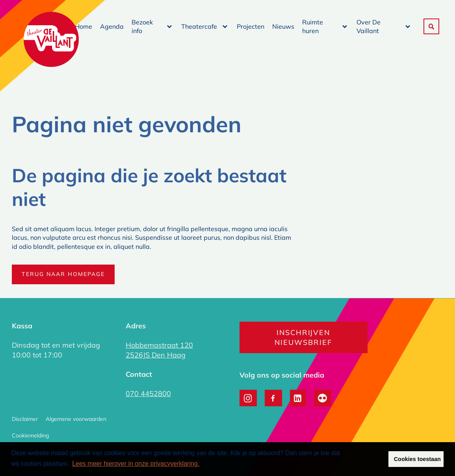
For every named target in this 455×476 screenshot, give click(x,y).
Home (84, 26)
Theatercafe (199, 26)
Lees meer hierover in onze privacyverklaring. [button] (136, 464)
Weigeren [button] (367, 459)
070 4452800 (148, 394)
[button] (431, 26)
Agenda (112, 26)
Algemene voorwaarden (76, 419)
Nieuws (283, 26)
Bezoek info (142, 26)
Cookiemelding (30, 435)
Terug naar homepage (63, 274)
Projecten (251, 26)
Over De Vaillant (369, 26)
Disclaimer (25, 419)
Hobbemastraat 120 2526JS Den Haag (159, 350)
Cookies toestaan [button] (417, 459)
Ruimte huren (313, 26)
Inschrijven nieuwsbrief (303, 337)
